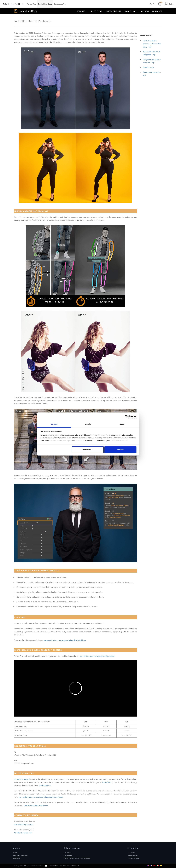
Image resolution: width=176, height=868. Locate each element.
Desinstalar (17, 859)
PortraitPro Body (45, 4)
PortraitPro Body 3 (22, 779)
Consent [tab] (54, 424)
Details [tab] (88, 424)
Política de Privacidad (35, 866)
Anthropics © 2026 (20, 866)
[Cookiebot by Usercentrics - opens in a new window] (127, 417)
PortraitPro (31, 4)
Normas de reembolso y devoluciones (77, 859)
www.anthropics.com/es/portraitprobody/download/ (41, 797)
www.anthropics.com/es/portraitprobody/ (97, 656)
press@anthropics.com (23, 824)
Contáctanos (68, 856)
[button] (169, 4)
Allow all (120, 450)
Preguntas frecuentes (21, 856)
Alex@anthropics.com (23, 833)
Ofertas (145, 11)
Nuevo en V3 (96, 11)
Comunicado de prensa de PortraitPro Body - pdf (152, 44)
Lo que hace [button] (131, 11)
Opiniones (157, 11)
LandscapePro (60, 4)
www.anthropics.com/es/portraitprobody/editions (65, 640)
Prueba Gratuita (113, 11)
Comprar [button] (81, 11)
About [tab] (122, 424)
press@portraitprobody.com (36, 805)
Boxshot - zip (148, 67)
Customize (88, 450)
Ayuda (152, 4)
